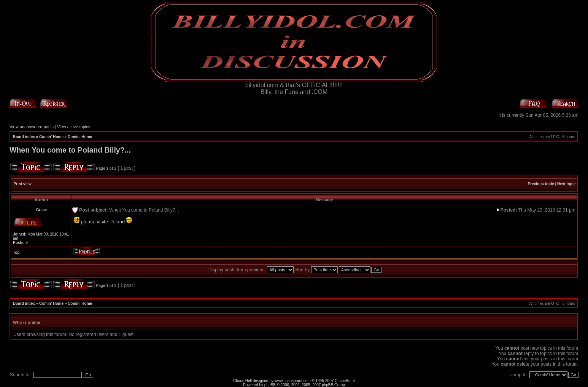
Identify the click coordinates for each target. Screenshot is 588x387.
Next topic (566, 184)
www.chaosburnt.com (293, 381)
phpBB (270, 385)
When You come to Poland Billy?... (70, 150)
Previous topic (541, 184)
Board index (24, 137)
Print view (23, 184)
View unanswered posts (32, 127)
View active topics (74, 127)
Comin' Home (51, 137)
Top (16, 252)
